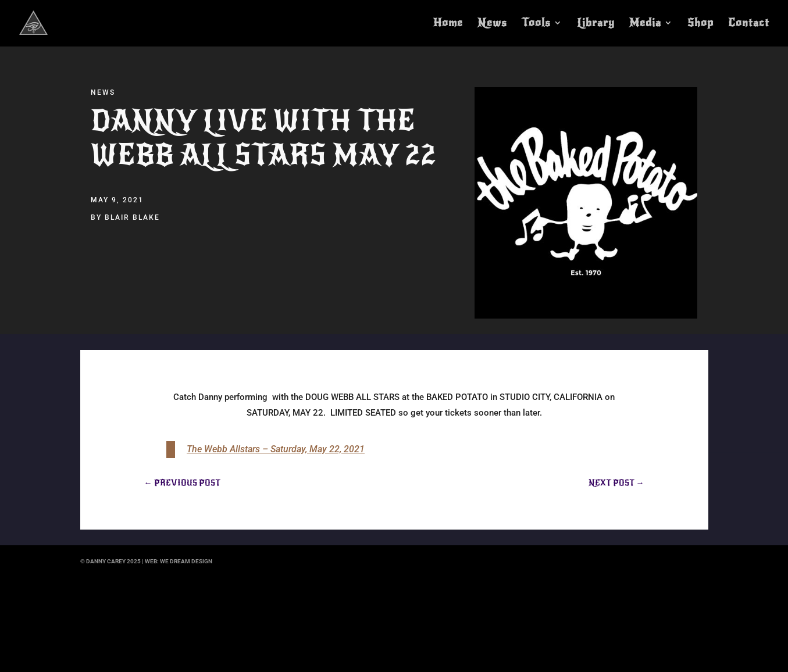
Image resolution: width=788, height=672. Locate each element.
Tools (536, 24)
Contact (749, 24)
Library (596, 24)
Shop (700, 24)
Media (645, 24)
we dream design (186, 561)
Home (448, 24)
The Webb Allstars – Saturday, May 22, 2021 (276, 449)
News (492, 24)
